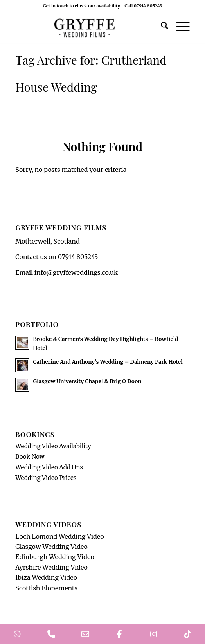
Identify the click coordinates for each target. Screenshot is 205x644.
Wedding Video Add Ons (49, 467)
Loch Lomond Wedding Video (59, 536)
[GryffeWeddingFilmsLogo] (85, 27)
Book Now (30, 457)
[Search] (161, 27)
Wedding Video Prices (46, 478)
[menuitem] (161, 27)
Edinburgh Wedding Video (55, 557)
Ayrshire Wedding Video (51, 567)
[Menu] (179, 27)
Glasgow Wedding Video (51, 547)
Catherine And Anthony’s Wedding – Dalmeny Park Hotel (108, 362)
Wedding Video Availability (53, 446)
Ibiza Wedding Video (46, 577)
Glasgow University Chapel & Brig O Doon (87, 382)
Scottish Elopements (46, 588)
